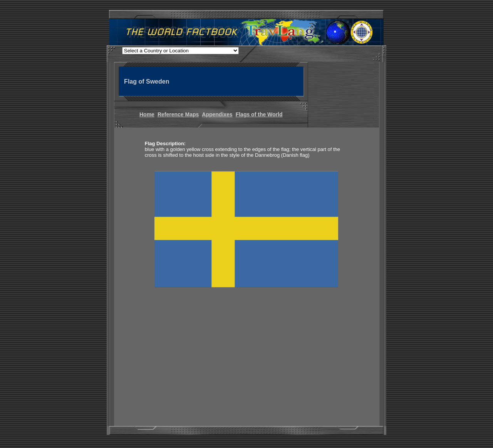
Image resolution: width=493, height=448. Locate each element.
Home (147, 114)
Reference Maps (178, 114)
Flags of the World (259, 114)
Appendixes (217, 114)
